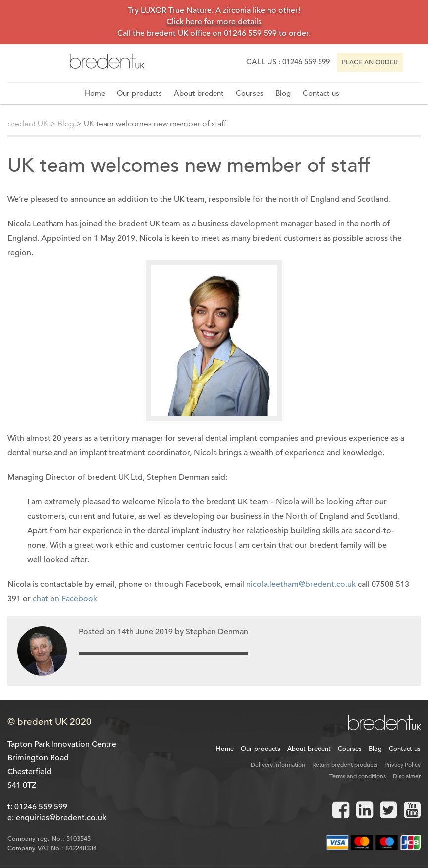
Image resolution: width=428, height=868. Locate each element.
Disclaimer (407, 776)
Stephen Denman (217, 632)
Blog (283, 93)
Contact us (321, 93)
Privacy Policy (402, 764)
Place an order (370, 62)
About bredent (199, 93)
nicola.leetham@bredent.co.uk (301, 584)
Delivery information (278, 764)
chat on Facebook (66, 599)
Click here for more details (214, 22)
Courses (250, 93)
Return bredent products (345, 764)
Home (95, 93)
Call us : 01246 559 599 (288, 62)
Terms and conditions (358, 776)
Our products (139, 93)
